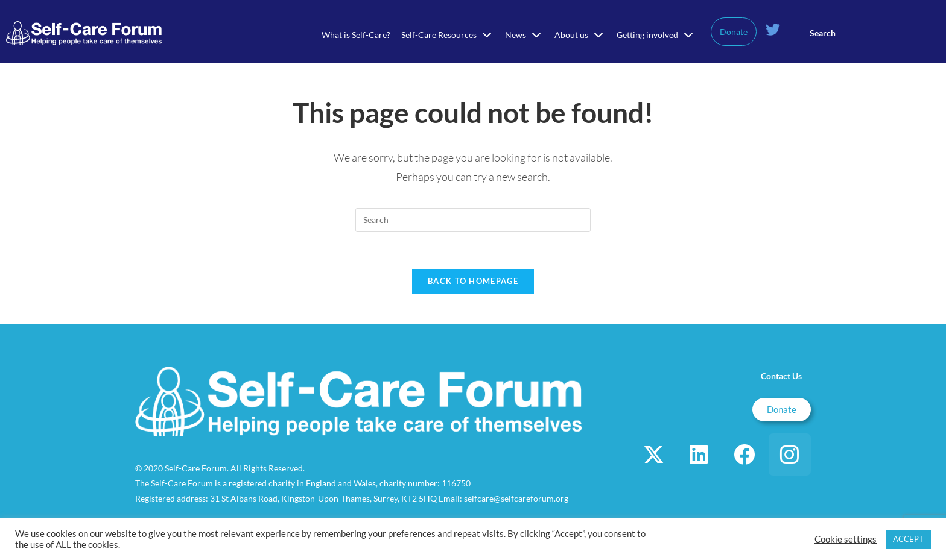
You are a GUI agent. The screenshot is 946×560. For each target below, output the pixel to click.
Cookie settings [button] (846, 539)
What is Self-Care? (356, 35)
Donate (734, 32)
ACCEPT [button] (908, 539)
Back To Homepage (473, 281)
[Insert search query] (848, 33)
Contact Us (781, 376)
